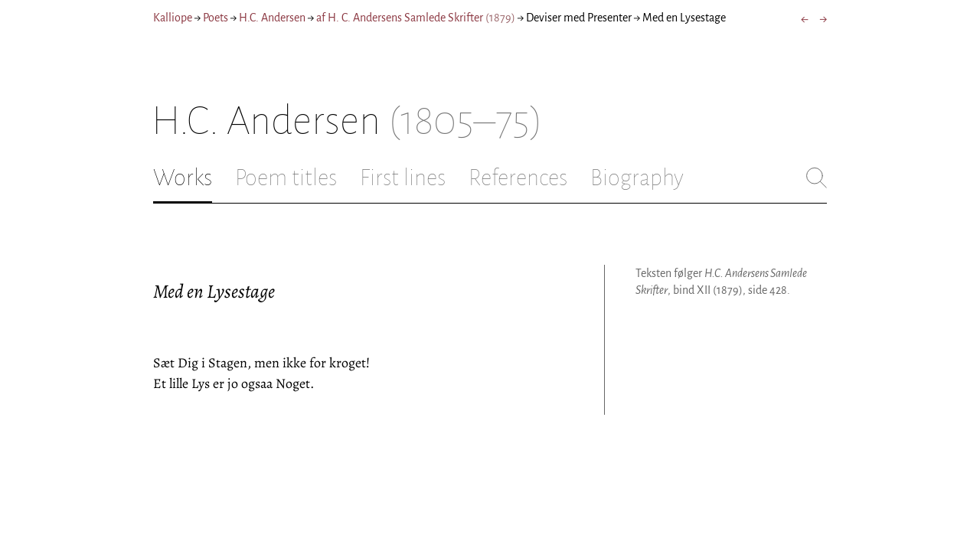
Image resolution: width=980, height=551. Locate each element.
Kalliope (173, 18)
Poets (216, 18)
